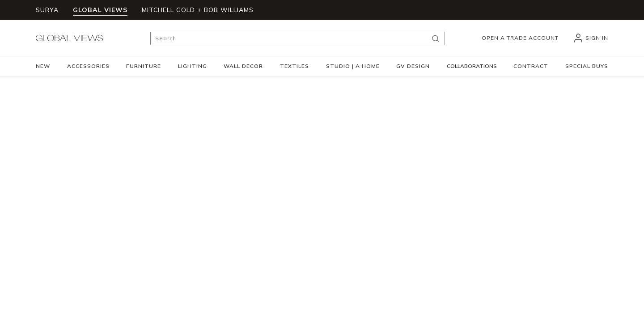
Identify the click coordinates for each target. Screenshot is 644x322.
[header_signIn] (591, 38)
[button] (88, 66)
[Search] (298, 38)
